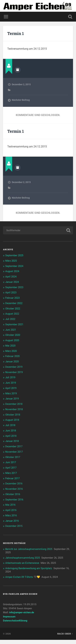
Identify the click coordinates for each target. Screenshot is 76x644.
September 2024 (14, 266)
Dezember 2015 (14, 526)
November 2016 (14, 489)
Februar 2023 (12, 298)
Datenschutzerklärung (15, 621)
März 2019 (11, 393)
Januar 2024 (12, 282)
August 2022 (12, 314)
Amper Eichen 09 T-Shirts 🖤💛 (23, 577)
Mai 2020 (10, 346)
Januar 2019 (12, 399)
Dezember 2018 (14, 404)
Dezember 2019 (14, 367)
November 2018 (14, 409)
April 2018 (11, 436)
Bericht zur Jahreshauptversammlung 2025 (29, 549)
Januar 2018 (12, 441)
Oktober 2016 (13, 494)
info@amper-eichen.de (22, 612)
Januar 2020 (12, 362)
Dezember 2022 (14, 303)
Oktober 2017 (13, 457)
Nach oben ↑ (65, 634)
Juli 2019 (10, 377)
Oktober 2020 (13, 335)
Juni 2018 (11, 431)
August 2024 (12, 271)
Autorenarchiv (18, 70)
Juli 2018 (10, 425)
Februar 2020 (12, 356)
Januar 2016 (12, 521)
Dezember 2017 (14, 446)
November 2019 (14, 372)
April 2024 (11, 277)
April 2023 (11, 292)
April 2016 (11, 510)
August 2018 (12, 420)
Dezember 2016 (14, 484)
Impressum (9, 617)
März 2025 (11, 261)
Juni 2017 (11, 462)
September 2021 (14, 324)
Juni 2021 (11, 330)
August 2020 (12, 340)
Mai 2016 (10, 505)
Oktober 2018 (13, 415)
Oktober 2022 (13, 309)
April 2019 (11, 388)
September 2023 (14, 287)
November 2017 (14, 452)
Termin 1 (16, 33)
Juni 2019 (11, 383)
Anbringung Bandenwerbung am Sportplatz (29, 568)
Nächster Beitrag (21, 100)
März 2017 (11, 473)
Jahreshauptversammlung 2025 (23, 558)
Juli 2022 (10, 319)
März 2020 (11, 351)
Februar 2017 (12, 478)
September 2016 (14, 500)
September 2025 (14, 255)
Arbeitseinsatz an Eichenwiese (22, 563)
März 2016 (11, 515)
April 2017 (11, 468)
